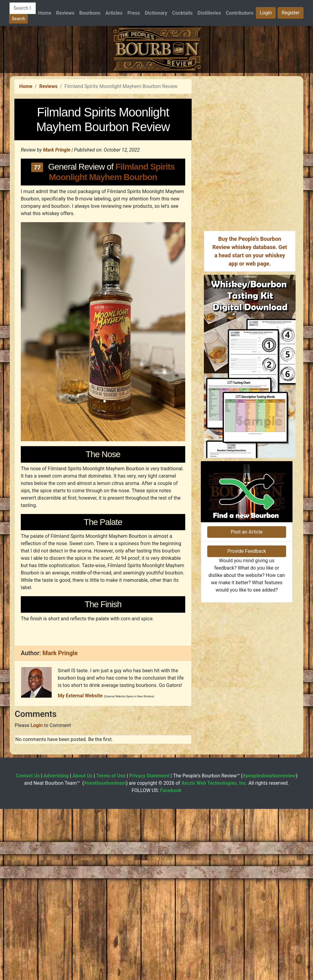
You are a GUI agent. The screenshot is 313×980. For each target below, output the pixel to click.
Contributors (240, 13)
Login (266, 13)
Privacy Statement (149, 947)
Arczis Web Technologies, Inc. (214, 954)
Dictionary (156, 13)
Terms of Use (111, 947)
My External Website (80, 867)
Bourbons (90, 13)
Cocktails (182, 13)
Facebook (171, 962)
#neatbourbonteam (105, 954)
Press (134, 13)
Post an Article (247, 698)
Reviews (65, 13)
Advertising (56, 947)
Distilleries (209, 13)
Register (291, 13)
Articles (114, 13)
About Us (83, 947)
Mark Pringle (57, 235)
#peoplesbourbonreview (269, 947)
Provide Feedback (247, 718)
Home (45, 13)
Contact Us (28, 947)
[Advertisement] (156, 116)
